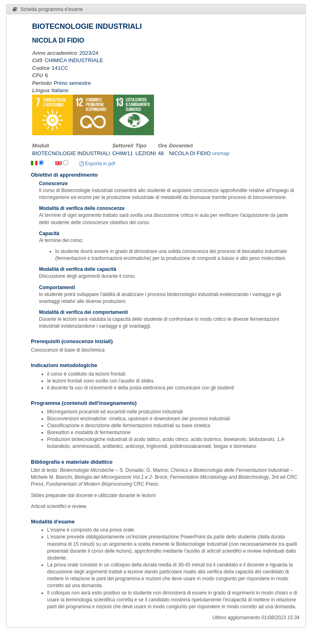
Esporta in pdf (97, 164)
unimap (221, 153)
